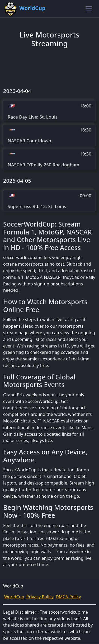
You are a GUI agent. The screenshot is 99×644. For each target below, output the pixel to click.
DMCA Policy (68, 597)
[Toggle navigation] (89, 9)
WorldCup (14, 597)
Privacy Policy (40, 597)
